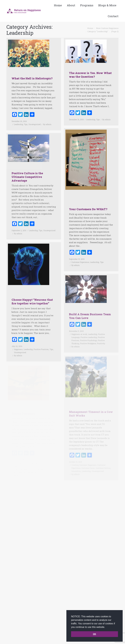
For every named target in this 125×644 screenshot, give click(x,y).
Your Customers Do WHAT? (88, 204)
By (47, 124)
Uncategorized (35, 124)
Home (90, 28)
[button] (106, 627)
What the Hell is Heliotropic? (32, 78)
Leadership (18, 124)
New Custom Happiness (107, 28)
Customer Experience (80, 257)
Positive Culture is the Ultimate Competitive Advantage (27, 172)
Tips (26, 124)
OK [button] (95, 634)
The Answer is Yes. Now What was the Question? (90, 75)
